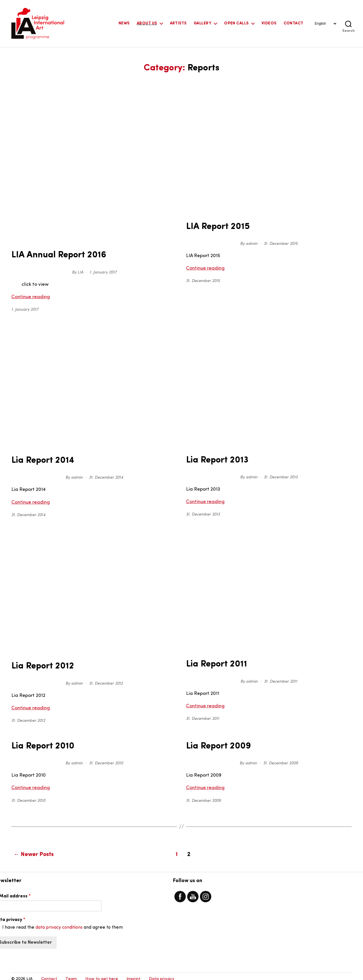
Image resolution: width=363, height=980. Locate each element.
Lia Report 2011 (213, 661)
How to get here (102, 973)
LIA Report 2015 (214, 226)
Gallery (202, 23)
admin (252, 243)
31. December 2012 (106, 680)
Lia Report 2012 (39, 663)
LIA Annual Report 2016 (53, 255)
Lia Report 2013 (214, 458)
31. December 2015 (281, 243)
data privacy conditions (59, 922)
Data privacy (162, 973)
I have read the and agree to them (63, 922)
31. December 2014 (106, 475)
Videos (269, 23)
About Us (147, 23)
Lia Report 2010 (39, 742)
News (124, 23)
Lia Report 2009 (215, 742)
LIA (81, 271)
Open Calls (236, 23)
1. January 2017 (103, 271)
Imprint (133, 973)
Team (71, 973)
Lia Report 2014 (39, 459)
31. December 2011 (281, 678)
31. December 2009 (281, 759)
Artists (178, 23)
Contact (294, 23)
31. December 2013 (281, 475)
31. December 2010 (106, 759)
